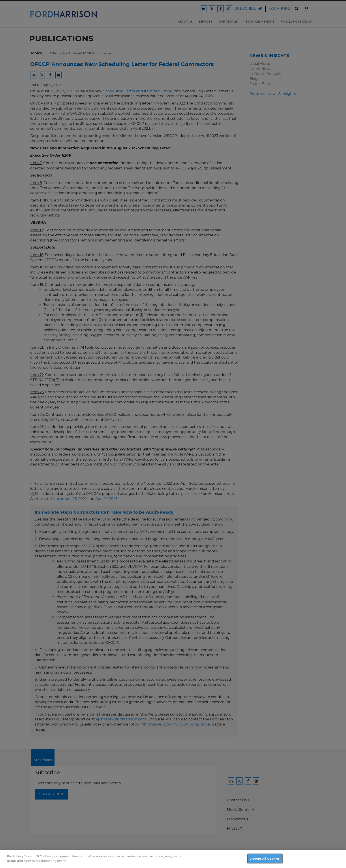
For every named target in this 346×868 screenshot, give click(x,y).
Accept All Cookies (265, 863)
